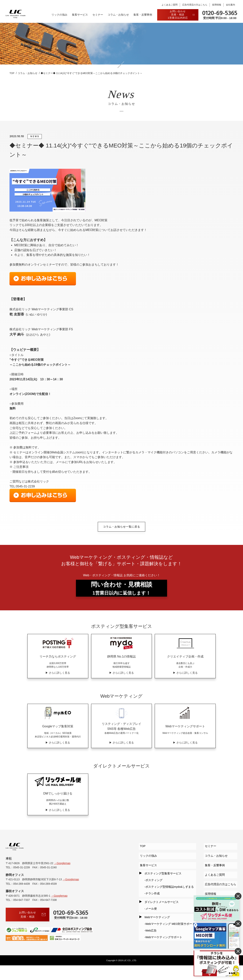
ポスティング (152, 884)
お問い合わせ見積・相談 (32, 929)
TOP (140, 857)
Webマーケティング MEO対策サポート (170, 917)
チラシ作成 (151, 894)
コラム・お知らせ (118, 15)
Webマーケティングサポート (163, 927)
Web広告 (149, 922)
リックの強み (59, 15)
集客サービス (80, 15)
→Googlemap (62, 877)
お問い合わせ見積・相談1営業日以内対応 (181, 15)
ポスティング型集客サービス (162, 879)
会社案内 (230, 5)
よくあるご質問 (170, 5)
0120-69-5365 (220, 14)
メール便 (149, 906)
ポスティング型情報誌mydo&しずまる (169, 889)
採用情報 (217, 5)
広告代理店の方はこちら (195, 5)
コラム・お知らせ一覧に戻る (122, 527)
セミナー (98, 15)
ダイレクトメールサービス (160, 901)
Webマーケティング (156, 912)
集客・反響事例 (143, 15)
